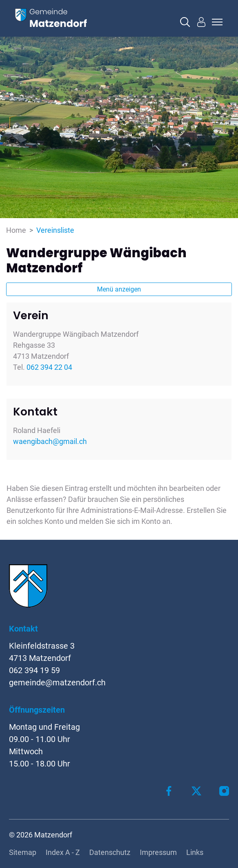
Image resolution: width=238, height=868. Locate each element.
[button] (185, 22)
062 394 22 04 (49, 367)
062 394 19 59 (34, 670)
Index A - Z (63, 852)
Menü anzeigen (119, 289)
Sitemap (23, 852)
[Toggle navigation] (216, 22)
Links (195, 852)
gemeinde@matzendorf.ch (57, 682)
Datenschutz (110, 852)
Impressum (158, 852)
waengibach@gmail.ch (50, 441)
